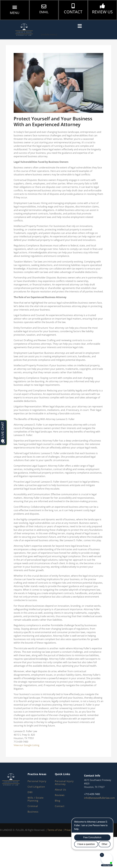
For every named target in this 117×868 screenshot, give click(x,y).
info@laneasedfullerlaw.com (99, 798)
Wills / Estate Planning (36, 799)
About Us (61, 790)
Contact (60, 806)
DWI (30, 792)
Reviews (60, 795)
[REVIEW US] (102, 6)
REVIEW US (102, 12)
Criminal (33, 806)
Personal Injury (37, 781)
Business (33, 812)
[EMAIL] (44, 6)
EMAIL (44, 12)
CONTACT (73, 12)
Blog (58, 801)
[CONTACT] (73, 6)
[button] (15, 7)
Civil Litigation (36, 787)
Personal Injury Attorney (64, 783)
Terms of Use (55, 830)
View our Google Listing (26, 745)
